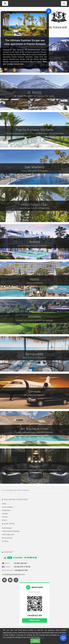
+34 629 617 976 (21, 570)
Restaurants (6, 510)
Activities (5, 514)
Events (4, 520)
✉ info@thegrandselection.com (13, 575)
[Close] (49, 11)
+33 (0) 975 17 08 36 (22, 567)
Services (5, 517)
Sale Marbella (7, 528)
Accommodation (8, 507)
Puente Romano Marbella (11, 531)
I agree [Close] (35, 641)
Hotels (4, 504)
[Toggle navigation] (64, 3)
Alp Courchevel (7, 538)
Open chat (34, 620)
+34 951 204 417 (20, 563)
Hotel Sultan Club (8, 535)
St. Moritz (5, 541)
